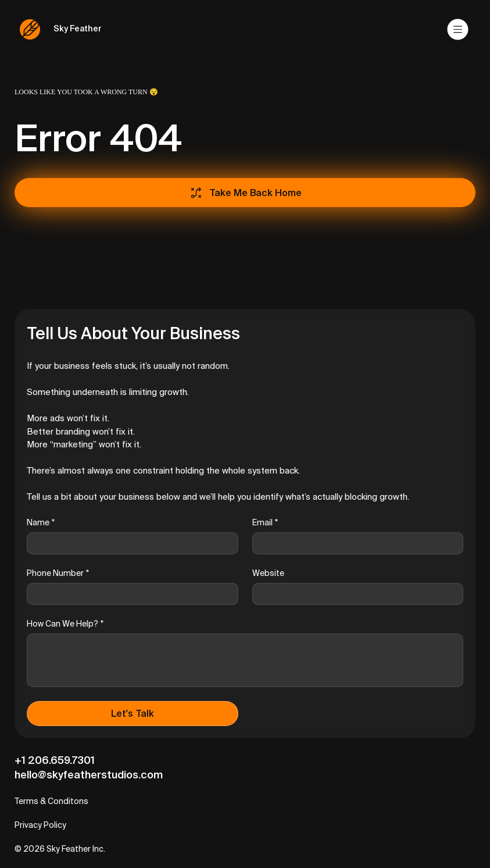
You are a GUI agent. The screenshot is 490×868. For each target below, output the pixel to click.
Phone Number (58, 573)
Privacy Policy (40, 825)
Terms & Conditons (51, 801)
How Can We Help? (65, 624)
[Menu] (459, 29)
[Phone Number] (129, 594)
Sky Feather (78, 29)
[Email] (355, 543)
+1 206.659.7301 (55, 760)
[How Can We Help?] (245, 660)
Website (268, 573)
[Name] (129, 543)
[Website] (355, 594)
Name (41, 523)
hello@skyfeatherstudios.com (89, 775)
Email (265, 523)
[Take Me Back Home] (245, 193)
